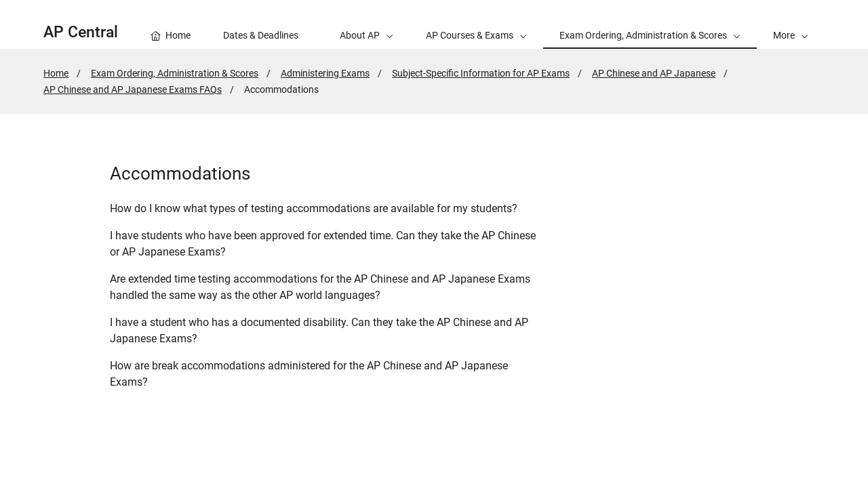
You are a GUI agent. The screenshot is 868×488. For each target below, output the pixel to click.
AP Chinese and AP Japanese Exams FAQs (133, 89)
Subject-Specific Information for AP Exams (481, 73)
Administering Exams (325, 73)
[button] (791, 24)
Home (56, 73)
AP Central (81, 32)
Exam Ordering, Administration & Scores (175, 73)
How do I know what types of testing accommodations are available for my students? (314, 208)
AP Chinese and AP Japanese (654, 73)
